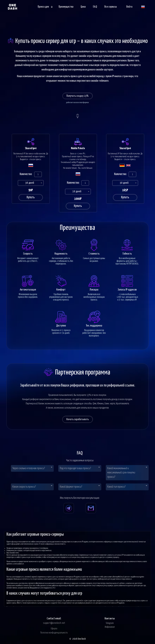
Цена (83, 7)
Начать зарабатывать (77, 419)
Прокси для (45, 7)
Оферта (54, 629)
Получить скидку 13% (77, 96)
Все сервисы (111, 7)
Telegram (110, 623)
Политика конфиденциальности (54, 633)
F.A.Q (95, 7)
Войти (129, 7)
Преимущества (66, 7)
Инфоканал (110, 627)
